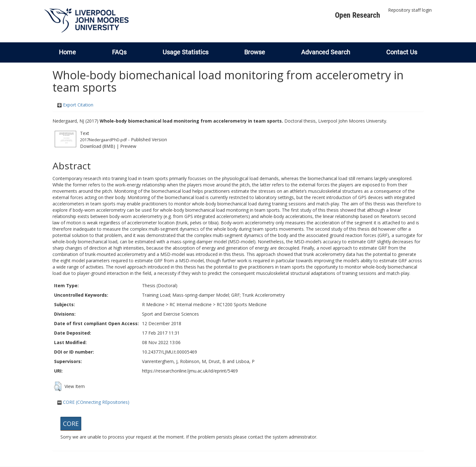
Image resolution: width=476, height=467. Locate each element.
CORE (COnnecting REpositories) (93, 402)
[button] (58, 386)
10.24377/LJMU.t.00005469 (170, 352)
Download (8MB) (98, 146)
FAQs (119, 52)
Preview (128, 146)
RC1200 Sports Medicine (242, 304)
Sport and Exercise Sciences (170, 314)
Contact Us (402, 52)
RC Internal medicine (191, 304)
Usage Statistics (185, 52)
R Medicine (153, 304)
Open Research (358, 15)
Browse (255, 52)
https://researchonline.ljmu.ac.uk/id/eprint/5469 (190, 371)
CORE (71, 424)
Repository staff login (410, 10)
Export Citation (75, 105)
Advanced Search (326, 52)
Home (67, 52)
